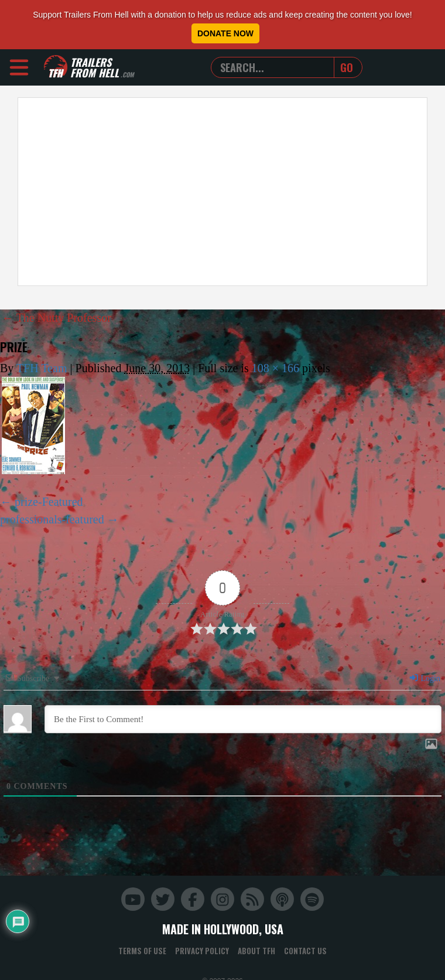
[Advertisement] (163, 192)
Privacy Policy (202, 951)
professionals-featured (52, 519)
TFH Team (42, 368)
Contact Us (305, 951)
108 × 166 (275, 368)
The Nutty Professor (57, 318)
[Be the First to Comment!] (243, 719)
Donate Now (225, 33)
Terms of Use (142, 951)
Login (425, 678)
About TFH (256, 951)
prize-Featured (49, 502)
